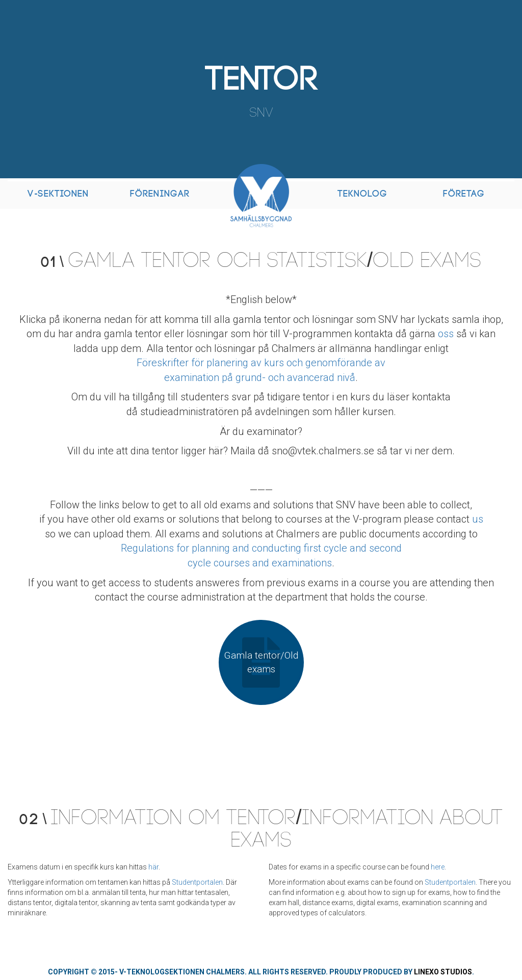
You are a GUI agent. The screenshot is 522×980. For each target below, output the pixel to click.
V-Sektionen (58, 194)
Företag (464, 194)
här (153, 867)
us (478, 519)
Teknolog (362, 194)
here (438, 867)
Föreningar (160, 194)
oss (446, 334)
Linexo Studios (443, 972)
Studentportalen (197, 882)
